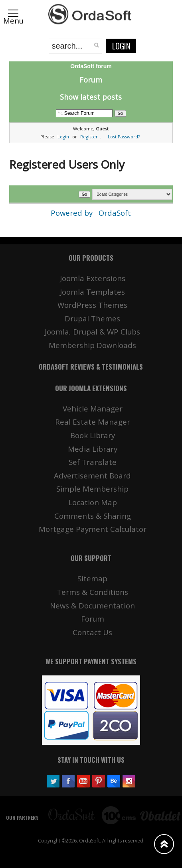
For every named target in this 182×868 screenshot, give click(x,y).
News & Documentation (92, 605)
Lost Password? (124, 137)
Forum (91, 80)
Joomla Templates (92, 292)
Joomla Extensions (93, 278)
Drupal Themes (92, 318)
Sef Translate (93, 462)
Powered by (73, 213)
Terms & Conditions (92, 592)
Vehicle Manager (93, 408)
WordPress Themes (92, 305)
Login (121, 46)
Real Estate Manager (93, 422)
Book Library (93, 435)
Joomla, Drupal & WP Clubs (92, 332)
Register (89, 137)
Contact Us (92, 632)
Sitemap (92, 578)
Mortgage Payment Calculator (93, 529)
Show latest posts (91, 97)
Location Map (93, 502)
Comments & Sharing (93, 516)
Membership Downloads (92, 345)
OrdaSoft (115, 213)
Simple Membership (92, 489)
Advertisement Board (92, 475)
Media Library (93, 449)
